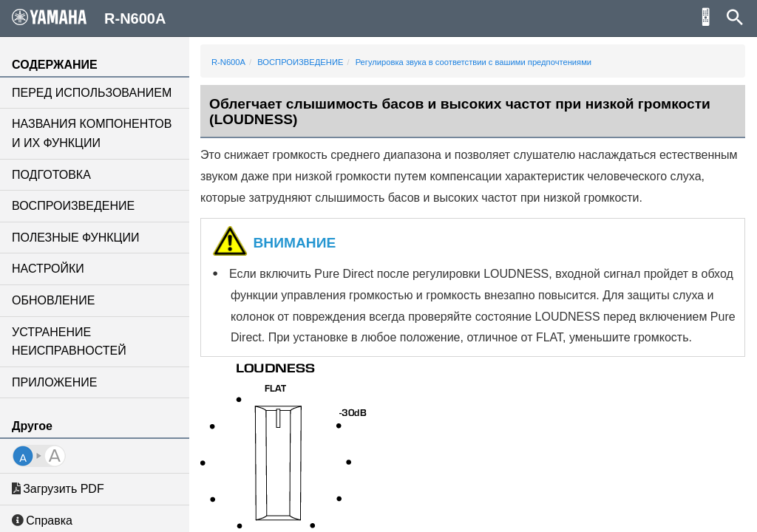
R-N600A (228, 62)
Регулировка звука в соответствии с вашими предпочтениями (473, 62)
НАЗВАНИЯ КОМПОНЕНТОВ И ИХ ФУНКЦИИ (92, 133)
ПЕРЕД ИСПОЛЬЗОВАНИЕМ (92, 93)
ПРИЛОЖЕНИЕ (54, 382)
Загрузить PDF (58, 489)
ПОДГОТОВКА (51, 175)
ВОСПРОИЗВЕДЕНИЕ (73, 206)
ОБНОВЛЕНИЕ (53, 300)
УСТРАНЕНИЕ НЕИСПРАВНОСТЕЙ (69, 342)
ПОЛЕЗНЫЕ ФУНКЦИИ (75, 238)
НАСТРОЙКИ (48, 269)
